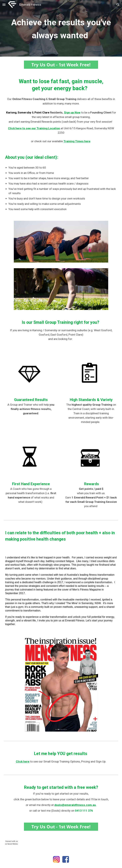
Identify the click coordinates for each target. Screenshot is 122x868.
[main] (61, 28)
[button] (4, 5)
